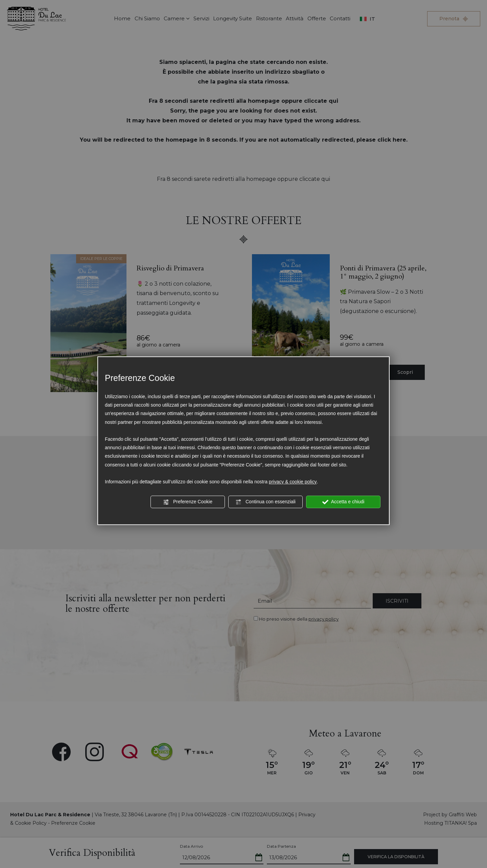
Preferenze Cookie (188, 502)
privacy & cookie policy (293, 482)
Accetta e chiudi (343, 502)
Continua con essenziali (265, 502)
